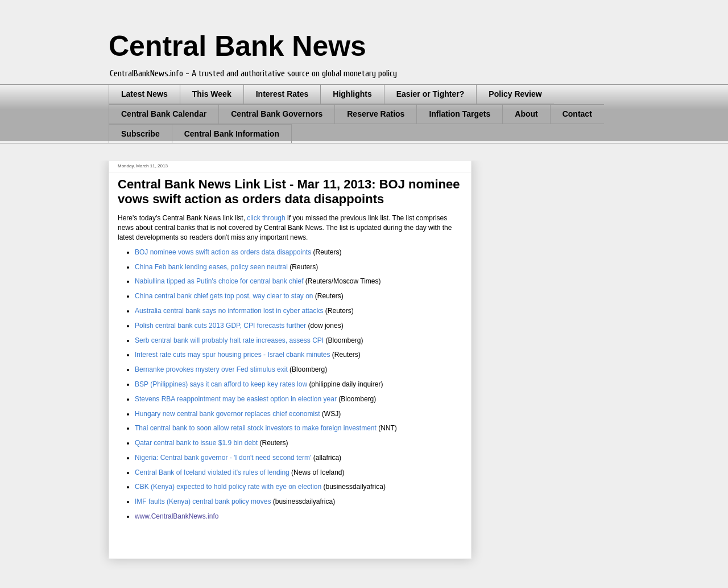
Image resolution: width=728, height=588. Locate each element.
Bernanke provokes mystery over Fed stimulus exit (211, 369)
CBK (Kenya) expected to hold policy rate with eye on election (228, 487)
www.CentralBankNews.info (177, 516)
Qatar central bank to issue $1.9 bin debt (196, 443)
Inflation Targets (460, 114)
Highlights (352, 94)
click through (266, 218)
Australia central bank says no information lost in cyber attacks (229, 311)
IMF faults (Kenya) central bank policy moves (203, 501)
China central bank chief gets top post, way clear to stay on (224, 296)
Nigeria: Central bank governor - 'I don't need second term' (223, 458)
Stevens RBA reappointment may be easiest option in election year (236, 399)
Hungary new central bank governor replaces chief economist (228, 414)
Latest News (144, 94)
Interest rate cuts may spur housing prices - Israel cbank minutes (233, 355)
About (526, 114)
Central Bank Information (232, 134)
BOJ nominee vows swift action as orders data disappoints (223, 252)
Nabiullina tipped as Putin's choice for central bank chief (219, 281)
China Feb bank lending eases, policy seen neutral (211, 267)
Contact (577, 114)
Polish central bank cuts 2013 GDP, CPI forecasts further (220, 326)
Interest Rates (282, 94)
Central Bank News (237, 46)
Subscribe (140, 134)
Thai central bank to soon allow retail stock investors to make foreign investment (256, 428)
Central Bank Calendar (164, 114)
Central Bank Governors (277, 114)
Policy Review (515, 94)
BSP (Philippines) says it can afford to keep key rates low (222, 384)
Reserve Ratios (376, 114)
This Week (212, 94)
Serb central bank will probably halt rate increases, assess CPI (229, 340)
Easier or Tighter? (431, 94)
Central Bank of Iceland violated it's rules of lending (212, 472)
